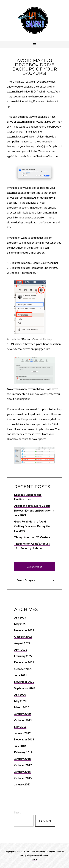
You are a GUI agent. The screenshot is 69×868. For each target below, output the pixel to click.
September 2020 (25, 688)
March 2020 (22, 707)
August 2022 (22, 643)
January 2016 (22, 772)
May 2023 (20, 624)
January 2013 (22, 784)
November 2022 (24, 630)
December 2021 (24, 662)
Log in (34, 859)
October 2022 (23, 637)
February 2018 (23, 752)
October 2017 (23, 765)
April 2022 (21, 650)
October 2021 (23, 669)
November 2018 (24, 739)
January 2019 (22, 733)
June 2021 (21, 675)
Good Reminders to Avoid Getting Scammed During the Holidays (32, 526)
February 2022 (23, 656)
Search (18, 812)
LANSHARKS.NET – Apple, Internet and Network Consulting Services (35, 20)
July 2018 (20, 746)
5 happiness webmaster (38, 855)
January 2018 (22, 759)
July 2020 (20, 695)
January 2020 (22, 714)
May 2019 (20, 727)
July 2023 (20, 617)
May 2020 (20, 701)
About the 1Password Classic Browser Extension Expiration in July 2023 (34, 510)
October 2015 (23, 778)
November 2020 (24, 682)
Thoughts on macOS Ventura (32, 537)
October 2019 (23, 720)
